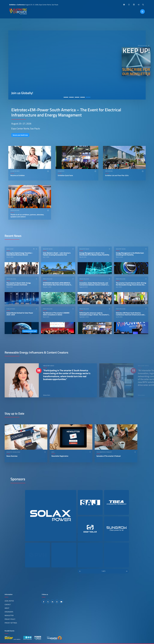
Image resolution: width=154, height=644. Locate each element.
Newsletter (9, 615)
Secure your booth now (20, 135)
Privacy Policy (10, 619)
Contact (8, 604)
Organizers (9, 612)
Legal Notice (9, 601)
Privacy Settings (11, 623)
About (7, 608)
